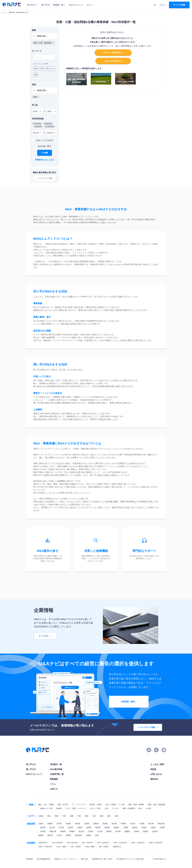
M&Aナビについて (76, 5)
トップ (3, 12)
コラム (90, 5)
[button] (43, 43)
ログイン (163, 5)
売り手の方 (33, 5)
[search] (155, 5)
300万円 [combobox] (36, 133)
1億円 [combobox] (49, 111)
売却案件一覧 (60, 5)
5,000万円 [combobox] (37, 111)
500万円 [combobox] (50, 133)
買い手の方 (46, 5)
